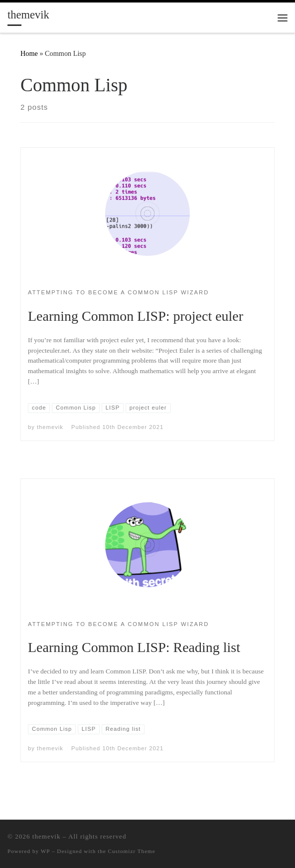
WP (45, 851)
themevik (50, 427)
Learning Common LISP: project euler (136, 316)
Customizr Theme (132, 851)
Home (29, 53)
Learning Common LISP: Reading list (134, 647)
